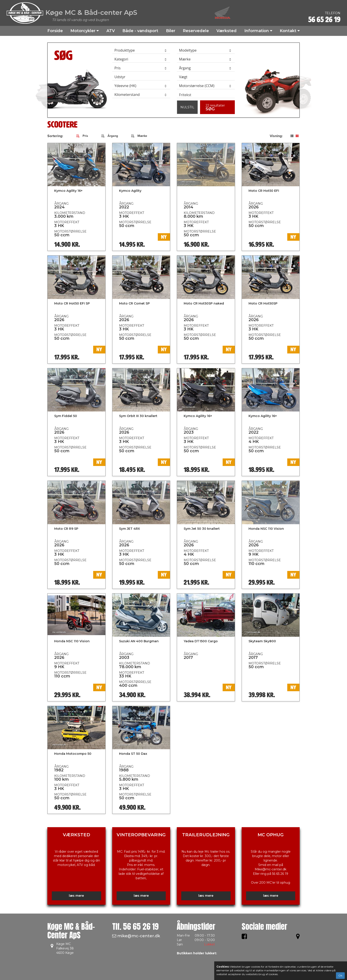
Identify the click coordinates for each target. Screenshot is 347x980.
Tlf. (135, 927)
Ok (340, 975)
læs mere (76, 896)
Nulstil (187, 107)
